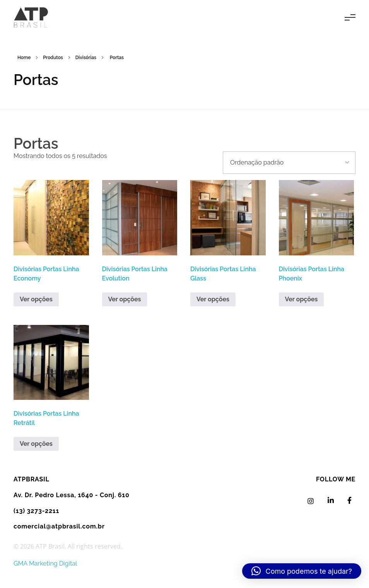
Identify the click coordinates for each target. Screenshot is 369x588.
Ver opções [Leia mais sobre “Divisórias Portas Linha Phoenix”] (302, 299)
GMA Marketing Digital (45, 563)
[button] (302, 571)
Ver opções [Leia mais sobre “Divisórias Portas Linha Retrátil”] (36, 444)
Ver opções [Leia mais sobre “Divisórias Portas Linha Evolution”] (125, 299)
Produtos (53, 58)
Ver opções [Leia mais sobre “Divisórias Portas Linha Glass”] (213, 299)
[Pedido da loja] (289, 163)
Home (24, 58)
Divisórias (86, 58)
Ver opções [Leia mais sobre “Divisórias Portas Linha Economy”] (36, 299)
